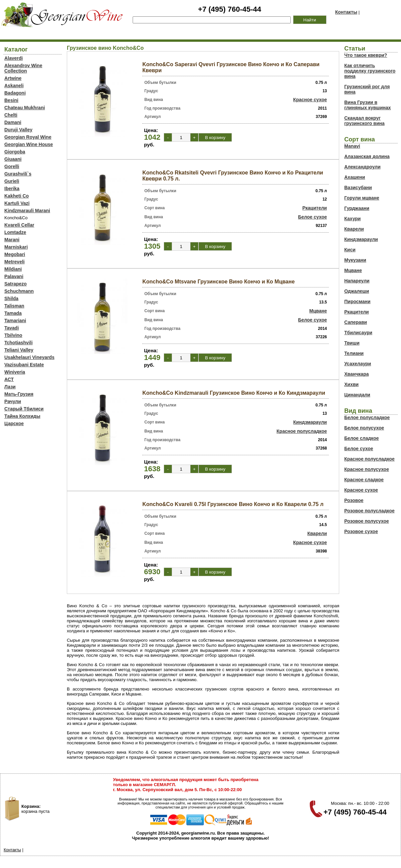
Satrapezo (16, 284)
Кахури (352, 219)
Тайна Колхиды (22, 416)
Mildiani (13, 269)
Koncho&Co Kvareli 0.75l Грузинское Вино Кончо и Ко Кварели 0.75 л (233, 504)
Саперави (356, 322)
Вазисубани (358, 188)
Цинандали (357, 395)
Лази (10, 387)
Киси (350, 250)
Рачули (13, 401)
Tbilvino (13, 335)
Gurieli (12, 181)
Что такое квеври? (366, 55)
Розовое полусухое (367, 521)
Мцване (318, 311)
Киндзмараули (310, 422)
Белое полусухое (364, 428)
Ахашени (355, 177)
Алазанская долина (367, 156)
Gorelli (12, 166)
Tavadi (12, 328)
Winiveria (15, 372)
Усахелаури (358, 364)
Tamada (13, 313)
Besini (11, 100)
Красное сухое (310, 100)
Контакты (346, 12)
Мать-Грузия (19, 394)
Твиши (352, 343)
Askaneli (14, 86)
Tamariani (15, 321)
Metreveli (15, 262)
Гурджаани (357, 208)
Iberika (12, 189)
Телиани (354, 353)
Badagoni (15, 93)
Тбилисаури (358, 333)
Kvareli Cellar (19, 225)
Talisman (14, 306)
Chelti (11, 115)
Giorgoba (15, 152)
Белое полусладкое (367, 417)
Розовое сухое (361, 531)
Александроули (362, 167)
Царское (14, 423)
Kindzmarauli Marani (27, 211)
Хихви (351, 384)
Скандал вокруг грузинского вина (364, 121)
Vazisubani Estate (24, 365)
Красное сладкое (364, 480)
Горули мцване (362, 198)
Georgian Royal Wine (28, 137)
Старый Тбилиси (24, 409)
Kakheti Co (17, 196)
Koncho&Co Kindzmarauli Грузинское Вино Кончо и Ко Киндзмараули (234, 393)
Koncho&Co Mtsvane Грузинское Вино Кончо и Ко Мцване (219, 282)
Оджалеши (357, 291)
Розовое (354, 500)
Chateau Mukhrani (25, 108)
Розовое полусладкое (369, 511)
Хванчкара (356, 374)
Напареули (357, 281)
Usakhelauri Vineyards (29, 357)
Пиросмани (357, 301)
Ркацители (315, 208)
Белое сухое (312, 217)
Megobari (15, 254)
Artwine (13, 78)
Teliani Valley (19, 350)
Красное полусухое (367, 469)
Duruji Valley (18, 130)
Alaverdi (14, 58)
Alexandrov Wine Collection (23, 68)
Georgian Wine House (29, 144)
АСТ (9, 379)
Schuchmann (19, 291)
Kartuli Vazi (17, 203)
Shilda (11, 298)
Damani (13, 122)
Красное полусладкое (302, 431)
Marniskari (16, 247)
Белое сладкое (361, 438)
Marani (12, 240)
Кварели (317, 533)
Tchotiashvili (19, 343)
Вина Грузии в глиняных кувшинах (367, 105)
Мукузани (355, 260)
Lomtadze (15, 232)
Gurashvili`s (18, 174)
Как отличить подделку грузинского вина (370, 71)
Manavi (352, 146)
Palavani (14, 276)
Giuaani (13, 159)
